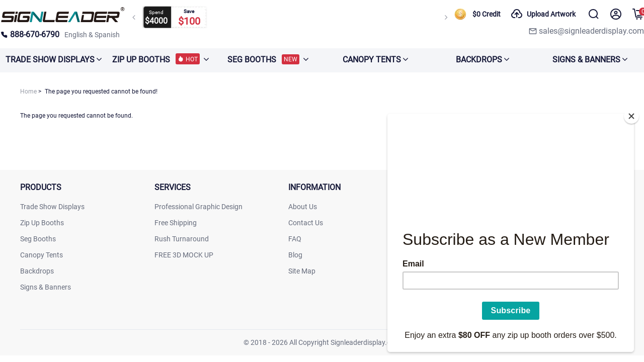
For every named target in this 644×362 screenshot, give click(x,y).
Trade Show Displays (52, 207)
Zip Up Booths (42, 223)
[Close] (631, 113)
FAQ (295, 239)
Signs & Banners (46, 287)
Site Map (302, 271)
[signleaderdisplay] (63, 20)
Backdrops (37, 271)
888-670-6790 (30, 34)
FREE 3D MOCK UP (184, 255)
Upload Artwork (543, 14)
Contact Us (306, 223)
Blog (295, 255)
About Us (303, 207)
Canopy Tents (42, 255)
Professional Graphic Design (198, 207)
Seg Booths (38, 239)
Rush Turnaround (182, 239)
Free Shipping (176, 223)
